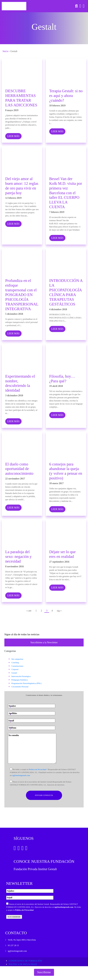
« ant (29, 611)
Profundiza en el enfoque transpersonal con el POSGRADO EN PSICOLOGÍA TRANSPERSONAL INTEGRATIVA (22, 295)
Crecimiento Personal (20, 687)
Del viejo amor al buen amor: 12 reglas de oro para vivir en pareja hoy (22, 186)
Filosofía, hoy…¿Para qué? (62, 379)
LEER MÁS (13, 136)
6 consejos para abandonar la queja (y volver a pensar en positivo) (66, 471)
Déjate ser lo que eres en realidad (62, 554)
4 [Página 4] (52, 611)
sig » (59, 611)
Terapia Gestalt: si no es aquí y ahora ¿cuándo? (66, 96)
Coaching (15, 662)
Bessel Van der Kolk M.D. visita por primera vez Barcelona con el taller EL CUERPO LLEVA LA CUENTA (66, 193)
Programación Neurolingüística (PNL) (26, 683)
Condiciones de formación (25, 961)
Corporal (15, 669)
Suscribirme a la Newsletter (44, 642)
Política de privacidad (23, 964)
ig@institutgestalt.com (21, 775)
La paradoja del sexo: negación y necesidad (18, 557)
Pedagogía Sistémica (20, 680)
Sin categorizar (17, 659)
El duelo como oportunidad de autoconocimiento (19, 469)
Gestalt (14, 673)
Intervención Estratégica (21, 676)
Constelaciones (17, 666)
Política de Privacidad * (38, 769)
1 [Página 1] (36, 611)
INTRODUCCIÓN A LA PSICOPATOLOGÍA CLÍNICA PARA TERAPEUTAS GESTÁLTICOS (66, 292)
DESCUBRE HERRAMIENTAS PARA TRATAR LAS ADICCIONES (21, 98)
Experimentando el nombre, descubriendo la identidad (20, 383)
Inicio (6, 51)
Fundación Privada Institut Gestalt (35, 869)
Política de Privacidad (24, 910)
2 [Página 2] (41, 611)
